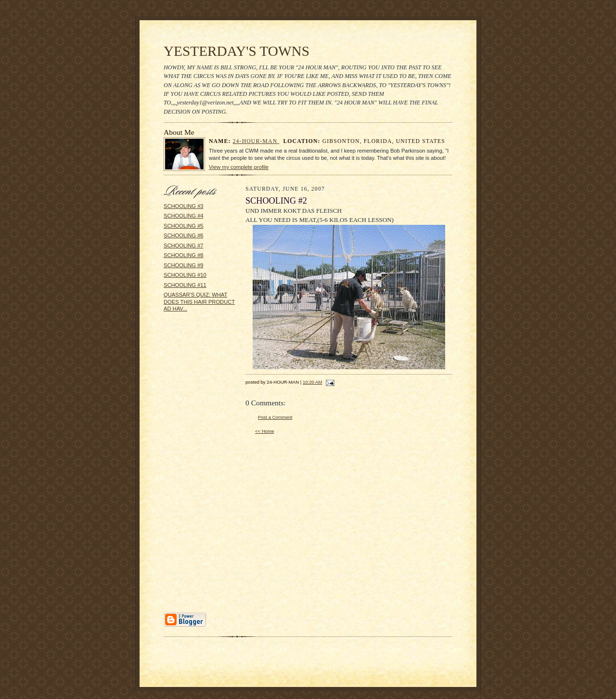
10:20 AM (313, 382)
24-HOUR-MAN (256, 141)
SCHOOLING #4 (184, 216)
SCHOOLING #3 (184, 206)
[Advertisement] (192, 466)
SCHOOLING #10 (185, 275)
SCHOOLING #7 (184, 246)
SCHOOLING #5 (184, 226)
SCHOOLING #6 (184, 235)
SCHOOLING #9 (184, 265)
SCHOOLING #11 (185, 285)
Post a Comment (275, 417)
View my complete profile (239, 167)
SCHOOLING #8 (184, 255)
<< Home (265, 431)
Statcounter (308, 694)
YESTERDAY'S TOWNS (237, 51)
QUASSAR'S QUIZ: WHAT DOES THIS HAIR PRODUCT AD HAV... (199, 302)
